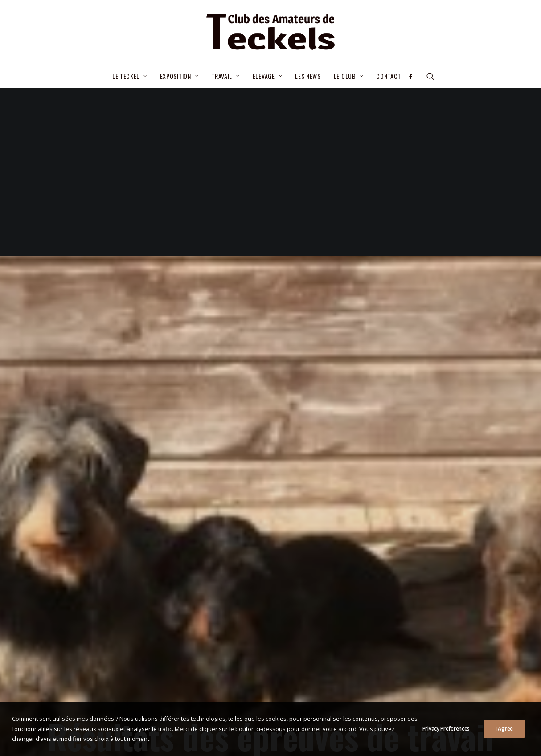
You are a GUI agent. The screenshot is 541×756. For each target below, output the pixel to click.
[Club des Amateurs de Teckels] (270, 32)
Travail (225, 76)
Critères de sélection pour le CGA (243, 628)
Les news (308, 76)
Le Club (348, 76)
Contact (389, 76)
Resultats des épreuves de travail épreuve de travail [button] (270, 525)
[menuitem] (130, 76)
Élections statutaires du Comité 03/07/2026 (260, 607)
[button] (414, 76)
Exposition (179, 76)
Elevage (267, 76)
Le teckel (130, 76)
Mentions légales (211, 739)
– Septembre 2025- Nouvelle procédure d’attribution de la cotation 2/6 (254, 655)
